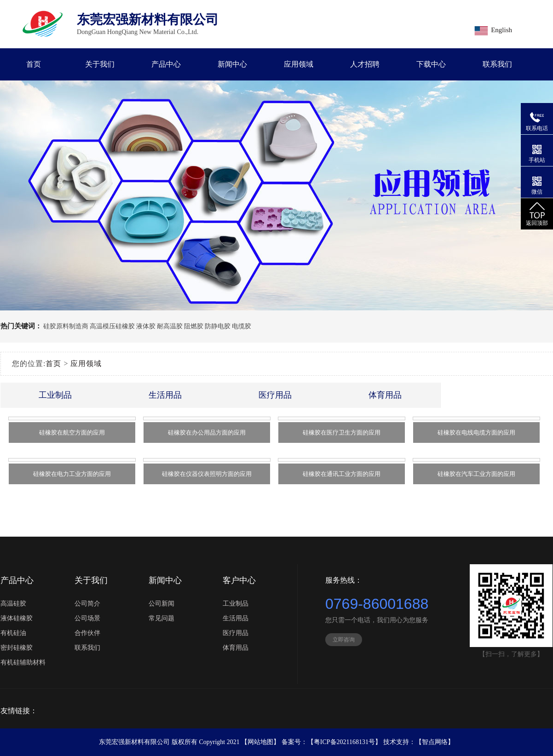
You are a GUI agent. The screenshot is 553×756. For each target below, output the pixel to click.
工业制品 (55, 395)
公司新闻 (161, 604)
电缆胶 (242, 326)
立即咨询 (344, 640)
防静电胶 (218, 326)
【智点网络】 (435, 742)
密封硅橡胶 (17, 648)
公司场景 (87, 618)
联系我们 (497, 64)
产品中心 (166, 64)
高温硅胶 (13, 604)
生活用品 (165, 395)
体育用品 (385, 395)
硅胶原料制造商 (66, 326)
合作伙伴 (87, 633)
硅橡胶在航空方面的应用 (72, 432)
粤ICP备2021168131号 (344, 742)
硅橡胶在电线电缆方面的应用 (476, 432)
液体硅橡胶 (17, 618)
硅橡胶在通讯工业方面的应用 (342, 474)
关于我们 (100, 64)
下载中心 (431, 64)
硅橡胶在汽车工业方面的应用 (476, 474)
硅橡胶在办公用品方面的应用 (207, 432)
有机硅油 (13, 633)
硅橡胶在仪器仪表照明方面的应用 (207, 474)
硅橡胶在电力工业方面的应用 (72, 474)
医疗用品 (275, 395)
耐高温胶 (170, 326)
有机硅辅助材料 (23, 662)
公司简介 (87, 604)
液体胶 (146, 326)
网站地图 (260, 742)
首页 (34, 64)
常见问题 (161, 618)
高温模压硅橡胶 (112, 326)
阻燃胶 (194, 326)
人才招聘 (365, 64)
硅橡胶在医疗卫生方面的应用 (342, 432)
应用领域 (299, 64)
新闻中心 (232, 64)
